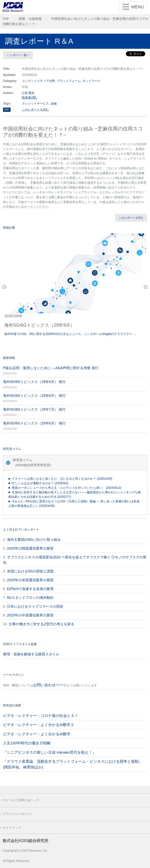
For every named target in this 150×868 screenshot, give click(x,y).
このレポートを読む (35, 110)
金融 (54, 104)
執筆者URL (29, 98)
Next (146, 287)
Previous (4, 287)
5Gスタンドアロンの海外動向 (30, 598)
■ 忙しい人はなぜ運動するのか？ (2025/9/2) (38, 483)
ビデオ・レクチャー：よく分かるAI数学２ (39, 725)
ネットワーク (91, 81)
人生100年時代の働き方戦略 (27, 743)
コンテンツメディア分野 (38, 81)
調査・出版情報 (30, 19)
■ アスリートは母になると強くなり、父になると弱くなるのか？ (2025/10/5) (60, 479)
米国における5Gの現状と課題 (30, 571)
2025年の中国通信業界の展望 (30, 615)
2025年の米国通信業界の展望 (30, 580)
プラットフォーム (69, 81)
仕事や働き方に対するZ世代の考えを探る (42, 624)
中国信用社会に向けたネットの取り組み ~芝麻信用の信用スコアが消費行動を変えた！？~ (76, 21)
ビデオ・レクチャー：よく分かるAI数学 (37, 734)
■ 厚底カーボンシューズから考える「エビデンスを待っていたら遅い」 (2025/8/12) (65, 488)
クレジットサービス (35, 104)
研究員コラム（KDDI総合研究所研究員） (33, 463)
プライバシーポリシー (18, 814)
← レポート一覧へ (18, 55)
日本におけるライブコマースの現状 (35, 606)
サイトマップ (12, 828)
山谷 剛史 (28, 93)
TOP (6, 19)
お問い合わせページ (50, 685)
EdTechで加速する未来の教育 (30, 589)
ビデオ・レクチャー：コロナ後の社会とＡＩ (41, 716)
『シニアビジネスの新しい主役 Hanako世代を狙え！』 (50, 752)
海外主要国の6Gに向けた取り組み (34, 540)
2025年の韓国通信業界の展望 (30, 548)
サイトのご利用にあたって (21, 800)
